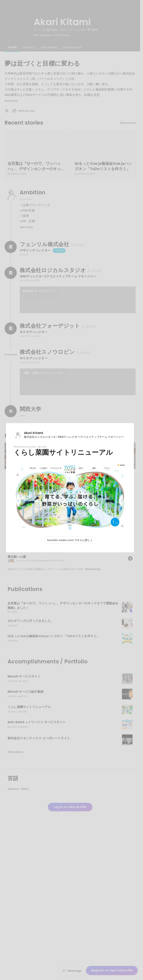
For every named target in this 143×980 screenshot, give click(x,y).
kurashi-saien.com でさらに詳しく (70, 540)
